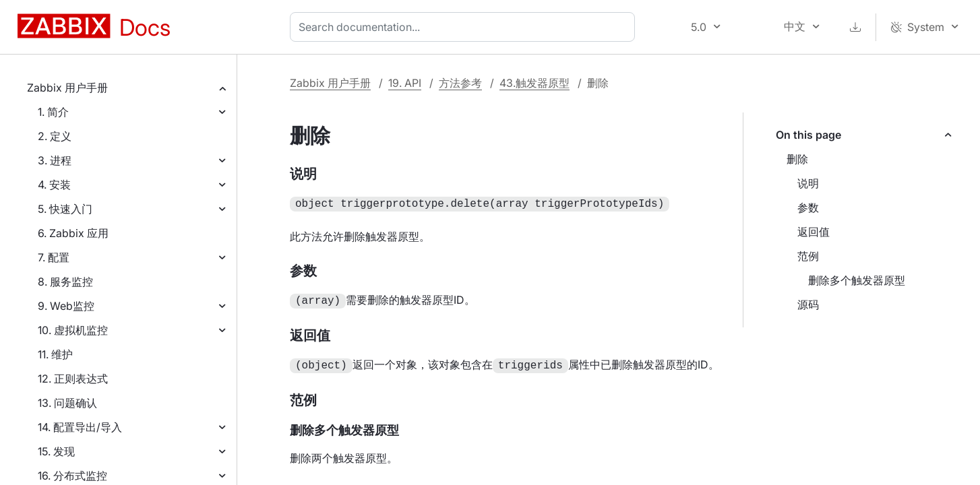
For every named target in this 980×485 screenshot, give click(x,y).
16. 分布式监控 (72, 476)
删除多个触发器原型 (857, 280)
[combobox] (465, 27)
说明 (808, 183)
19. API (405, 83)
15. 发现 (56, 451)
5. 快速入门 (65, 209)
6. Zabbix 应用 (73, 233)
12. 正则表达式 (73, 379)
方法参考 (460, 83)
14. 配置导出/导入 (80, 427)
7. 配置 (54, 257)
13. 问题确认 (67, 403)
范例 (808, 256)
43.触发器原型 (534, 83)
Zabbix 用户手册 (67, 88)
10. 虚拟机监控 (73, 330)
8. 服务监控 (65, 282)
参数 (808, 207)
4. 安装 (54, 185)
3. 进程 (55, 160)
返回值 (814, 232)
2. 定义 (55, 136)
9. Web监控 (66, 306)
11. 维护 (55, 354)
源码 (808, 304)
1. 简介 (53, 112)
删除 (797, 159)
